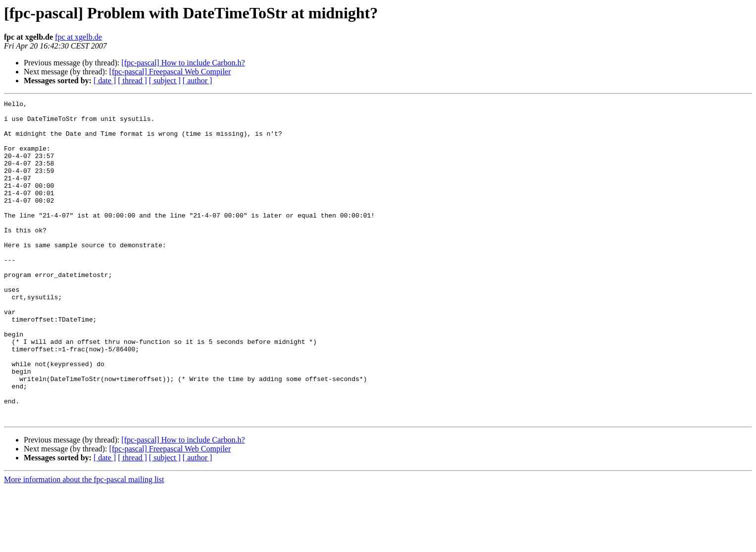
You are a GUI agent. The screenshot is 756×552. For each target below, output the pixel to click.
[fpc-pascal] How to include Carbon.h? (183, 63)
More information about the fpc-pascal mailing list (84, 543)
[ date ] (105, 81)
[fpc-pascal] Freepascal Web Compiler (170, 72)
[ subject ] (165, 81)
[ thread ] (132, 81)
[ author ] (198, 81)
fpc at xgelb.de (78, 37)
